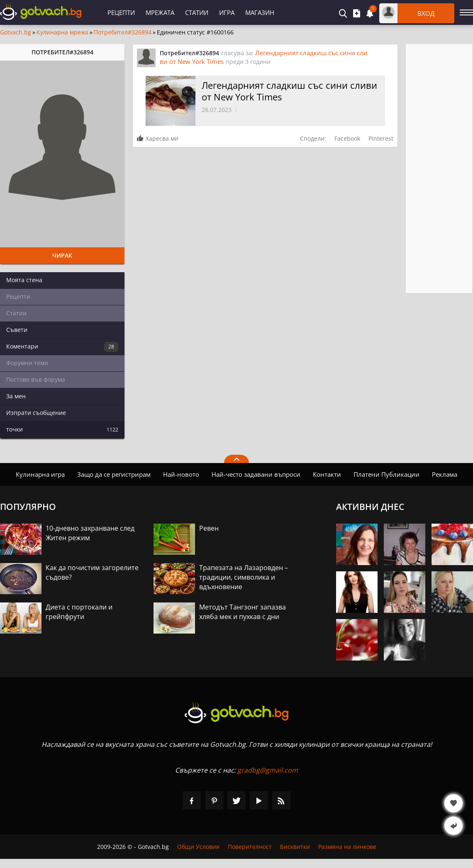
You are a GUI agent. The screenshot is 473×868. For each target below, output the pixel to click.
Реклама (445, 474)
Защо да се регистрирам (114, 474)
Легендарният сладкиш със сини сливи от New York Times (289, 91)
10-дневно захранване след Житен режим (90, 533)
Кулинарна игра (40, 474)
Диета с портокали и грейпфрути (79, 612)
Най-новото (181, 474)
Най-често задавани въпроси (256, 474)
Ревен (209, 528)
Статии (197, 12)
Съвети (17, 330)
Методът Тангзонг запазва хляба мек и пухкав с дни (243, 612)
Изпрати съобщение (36, 413)
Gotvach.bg (16, 32)
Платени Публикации (386, 474)
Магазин (260, 12)
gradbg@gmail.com (268, 770)
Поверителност (250, 847)
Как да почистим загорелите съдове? (92, 572)
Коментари (62, 347)
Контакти (327, 474)
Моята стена (24, 280)
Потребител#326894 (123, 32)
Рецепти (121, 12)
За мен (16, 396)
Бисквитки (295, 847)
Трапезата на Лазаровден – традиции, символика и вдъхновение (244, 577)
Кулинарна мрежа (62, 32)
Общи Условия (198, 847)
